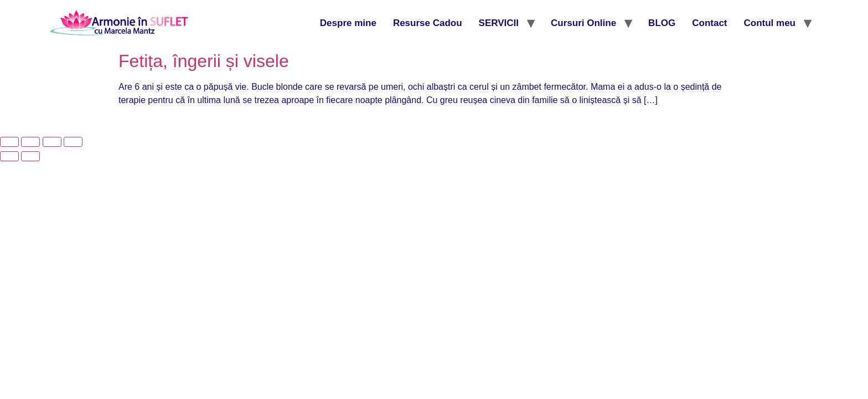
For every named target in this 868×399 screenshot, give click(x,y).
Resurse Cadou (428, 23)
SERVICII (499, 23)
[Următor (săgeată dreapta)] (30, 156)
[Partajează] (52, 142)
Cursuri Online (583, 23)
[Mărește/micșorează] (9, 142)
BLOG (662, 23)
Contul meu (770, 23)
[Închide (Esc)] (73, 142)
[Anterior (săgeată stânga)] (9, 156)
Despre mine (348, 23)
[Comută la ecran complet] (30, 142)
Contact (709, 23)
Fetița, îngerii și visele (204, 61)
